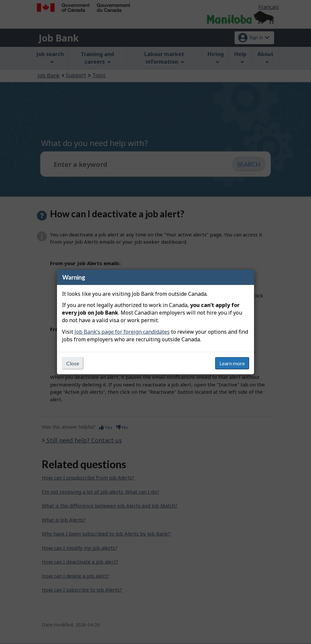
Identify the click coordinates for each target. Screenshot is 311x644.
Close (73, 363)
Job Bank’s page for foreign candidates (122, 332)
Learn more (232, 363)
